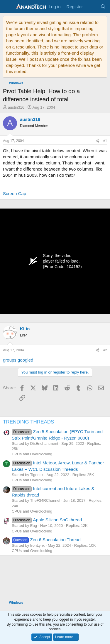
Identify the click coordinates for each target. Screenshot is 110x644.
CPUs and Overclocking (32, 454)
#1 (105, 141)
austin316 (16, 107)
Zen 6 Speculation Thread (46, 540)
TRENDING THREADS (28, 422)
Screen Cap (15, 193)
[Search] (103, 7)
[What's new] (91, 7)
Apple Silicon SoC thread (47, 520)
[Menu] (8, 7)
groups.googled (18, 360)
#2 (105, 350)
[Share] (97, 141)
